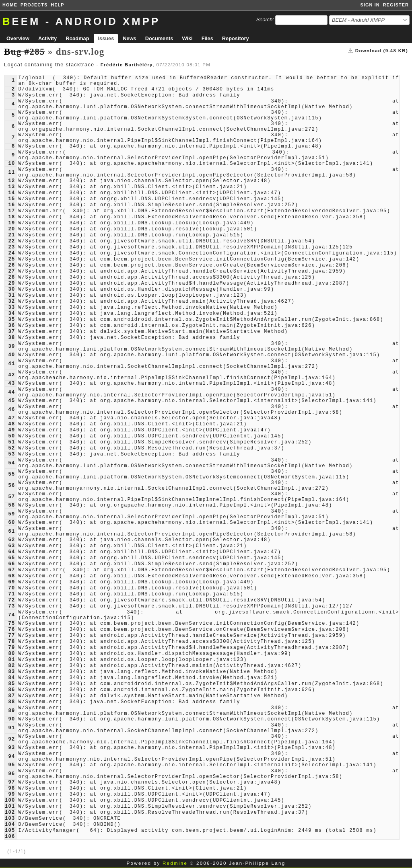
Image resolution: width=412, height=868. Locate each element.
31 (11, 295)
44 (11, 392)
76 (11, 630)
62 (11, 540)
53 (11, 454)
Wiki (187, 38)
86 (11, 690)
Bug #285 (25, 51)
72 (11, 600)
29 (11, 283)
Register (396, 5)
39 (11, 347)
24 (11, 253)
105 (10, 831)
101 (10, 806)
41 (11, 364)
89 (11, 711)
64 (11, 552)
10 (11, 164)
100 (10, 800)
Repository (236, 38)
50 (11, 436)
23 (11, 247)
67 (11, 570)
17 (11, 211)
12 (11, 181)
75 (11, 624)
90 (11, 719)
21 (11, 235)
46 (11, 410)
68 (11, 576)
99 (11, 794)
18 (11, 217)
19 (11, 223)
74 (11, 615)
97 (11, 782)
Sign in (370, 5)
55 (11, 474)
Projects (34, 5)
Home (10, 5)
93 (11, 748)
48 (11, 424)
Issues (106, 38)
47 (11, 418)
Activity (47, 38)
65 (11, 558)
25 (11, 259)
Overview (18, 38)
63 (11, 546)
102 (10, 813)
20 (11, 229)
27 (11, 271)
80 (11, 654)
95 (11, 765)
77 (11, 636)
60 (11, 523)
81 (11, 660)
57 (11, 497)
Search (265, 19)
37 (11, 332)
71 (11, 594)
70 (11, 588)
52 (11, 448)
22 (11, 241)
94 (11, 757)
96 (11, 774)
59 (11, 514)
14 (11, 193)
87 (11, 696)
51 (11, 442)
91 (11, 728)
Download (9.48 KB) (382, 51)
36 (11, 326)
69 (11, 582)
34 (11, 314)
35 (11, 320)
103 (10, 819)
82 (11, 666)
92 (11, 739)
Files (207, 38)
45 (11, 401)
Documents (159, 38)
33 (11, 308)
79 (11, 648)
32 (11, 302)
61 (11, 531)
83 (11, 672)
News (129, 38)
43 (11, 384)
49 (11, 430)
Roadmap (77, 38)
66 (11, 564)
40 (11, 355)
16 (11, 205)
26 (11, 265)
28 (11, 277)
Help (57, 5)
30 (11, 289)
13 (11, 187)
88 (11, 702)
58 (11, 505)
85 (11, 684)
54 (11, 463)
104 (10, 825)
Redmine (175, 863)
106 (10, 837)
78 (11, 642)
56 (11, 486)
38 (11, 338)
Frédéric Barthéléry (127, 65)
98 (11, 788)
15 (11, 199)
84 (11, 678)
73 (11, 606)
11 (11, 172)
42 (11, 375)
